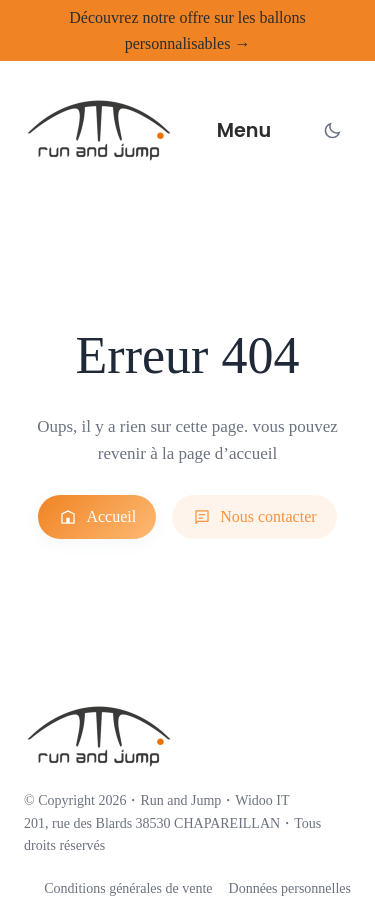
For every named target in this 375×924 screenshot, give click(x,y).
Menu (244, 130)
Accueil (97, 517)
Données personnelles (290, 888)
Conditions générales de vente (128, 888)
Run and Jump (180, 800)
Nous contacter (254, 517)
